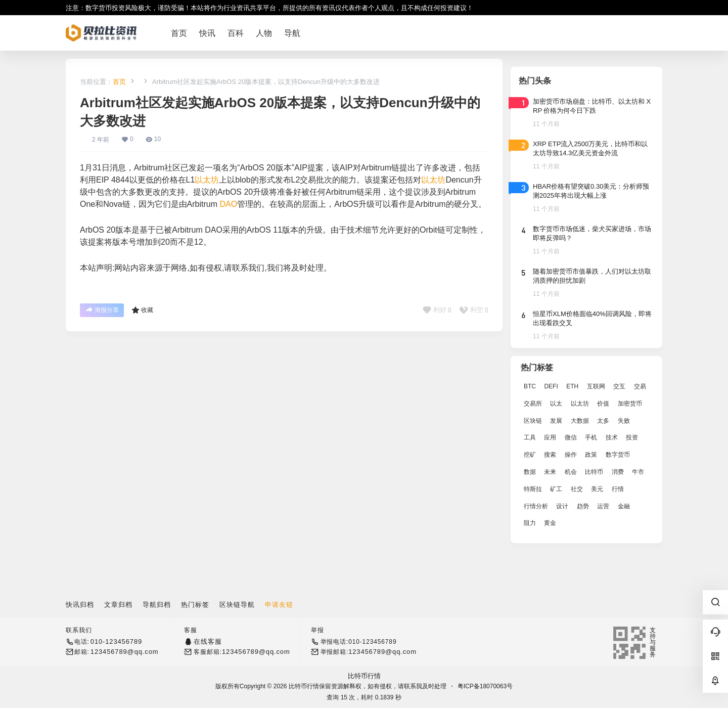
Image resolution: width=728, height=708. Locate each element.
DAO (229, 204)
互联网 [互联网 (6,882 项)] (596, 386)
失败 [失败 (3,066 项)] (624, 421)
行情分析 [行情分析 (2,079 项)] (536, 506)
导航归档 (157, 605)
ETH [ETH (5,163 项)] (572, 386)
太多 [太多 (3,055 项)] (603, 421)
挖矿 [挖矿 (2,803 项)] (530, 455)
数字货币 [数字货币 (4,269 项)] (618, 455)
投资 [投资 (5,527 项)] (632, 437)
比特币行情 (364, 676)
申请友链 (279, 605)
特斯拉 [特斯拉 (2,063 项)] (533, 489)
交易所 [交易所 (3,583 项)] (533, 404)
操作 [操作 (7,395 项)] (571, 455)
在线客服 (208, 641)
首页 (119, 82)
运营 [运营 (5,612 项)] (603, 506)
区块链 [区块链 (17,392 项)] (533, 421)
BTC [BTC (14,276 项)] (530, 386)
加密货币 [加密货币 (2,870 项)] (630, 404)
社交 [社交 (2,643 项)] (577, 489)
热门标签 (195, 605)
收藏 (142, 310)
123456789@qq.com (125, 652)
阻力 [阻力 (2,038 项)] (530, 523)
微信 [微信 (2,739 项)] (571, 437)
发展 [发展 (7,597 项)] (556, 421)
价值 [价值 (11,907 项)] (603, 404)
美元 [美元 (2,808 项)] (597, 489)
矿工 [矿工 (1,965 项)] (556, 489)
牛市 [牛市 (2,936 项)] (638, 472)
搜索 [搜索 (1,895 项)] (550, 455)
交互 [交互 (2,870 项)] (619, 386)
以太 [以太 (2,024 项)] (556, 404)
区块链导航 (237, 605)
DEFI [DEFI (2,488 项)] (551, 386)
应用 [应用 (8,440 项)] (550, 437)
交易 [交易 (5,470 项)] (640, 386)
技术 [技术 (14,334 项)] (612, 437)
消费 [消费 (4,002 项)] (618, 472)
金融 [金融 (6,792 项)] (624, 506)
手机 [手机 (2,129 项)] (591, 437)
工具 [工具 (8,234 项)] (530, 437)
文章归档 (118, 605)
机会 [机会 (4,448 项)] (571, 472)
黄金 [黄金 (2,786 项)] (550, 523)
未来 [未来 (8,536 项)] (550, 472)
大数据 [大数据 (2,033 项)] (580, 421)
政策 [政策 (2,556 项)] (591, 455)
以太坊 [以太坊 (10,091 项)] (580, 404)
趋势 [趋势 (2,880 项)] (583, 506)
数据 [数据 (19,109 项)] (530, 472)
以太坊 (207, 180)
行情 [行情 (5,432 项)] (618, 489)
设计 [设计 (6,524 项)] (562, 506)
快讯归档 (80, 605)
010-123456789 (116, 641)
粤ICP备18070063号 (485, 686)
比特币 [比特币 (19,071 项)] (594, 472)
